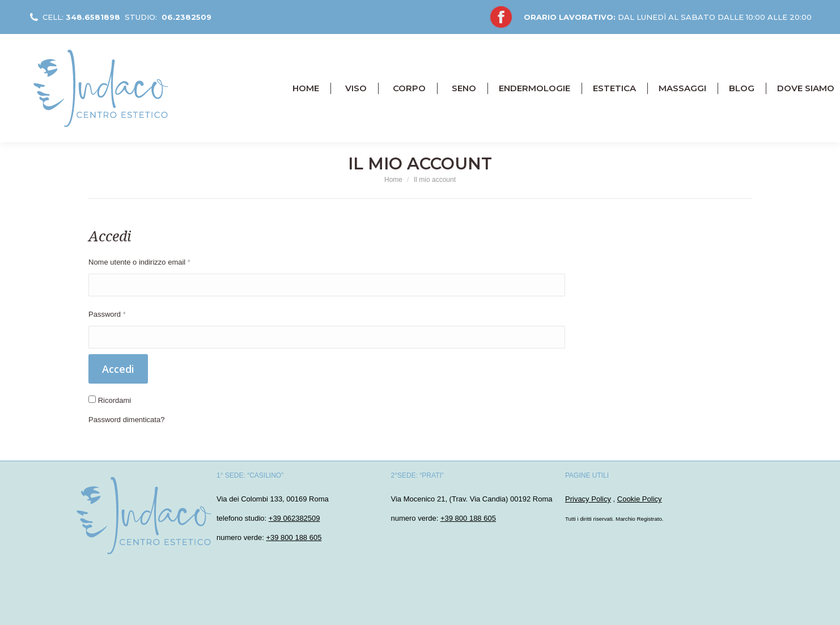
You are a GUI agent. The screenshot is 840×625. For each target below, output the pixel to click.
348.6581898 (93, 17)
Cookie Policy (640, 499)
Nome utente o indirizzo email (139, 262)
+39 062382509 (294, 518)
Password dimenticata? (126, 420)
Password (107, 314)
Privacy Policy (588, 499)
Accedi (118, 369)
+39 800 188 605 (294, 537)
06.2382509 (186, 17)
